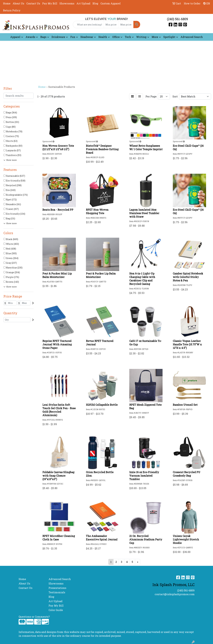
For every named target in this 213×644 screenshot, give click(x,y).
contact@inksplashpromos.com (175, 594)
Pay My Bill (50, 3)
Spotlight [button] (169, 37)
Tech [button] (128, 37)
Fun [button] (73, 37)
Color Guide (56, 610)
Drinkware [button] (58, 37)
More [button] (155, 37)
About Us (18, 3)
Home (7, 3)
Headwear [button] (87, 37)
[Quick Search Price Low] (111, 24)
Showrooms (67, 3)
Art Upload (83, 3)
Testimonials (57, 592)
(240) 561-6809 (177, 19)
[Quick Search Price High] (126, 24)
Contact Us (33, 3)
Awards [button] (30, 37)
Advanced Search (192, 37)
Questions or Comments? (34, 617)
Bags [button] (43, 37)
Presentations (57, 588)
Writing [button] (141, 37)
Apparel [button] (15, 37)
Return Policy (12, 10)
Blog (95, 3)
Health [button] (103, 37)
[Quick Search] (88, 24)
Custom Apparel (111, 3)
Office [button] (116, 37)
